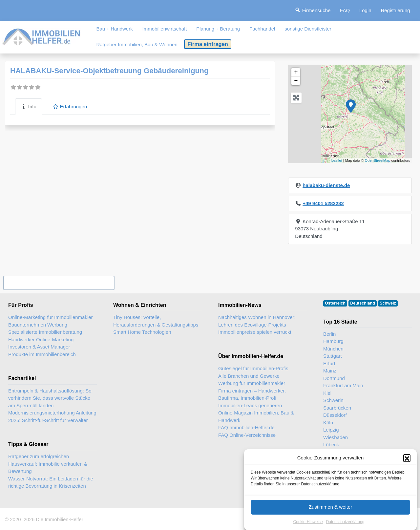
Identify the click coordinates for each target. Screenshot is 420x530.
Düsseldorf (335, 415)
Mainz (330, 371)
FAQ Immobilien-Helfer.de (246, 427)
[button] (407, 464)
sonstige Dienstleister (308, 29)
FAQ (345, 10)
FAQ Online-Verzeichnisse (247, 435)
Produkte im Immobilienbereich (42, 354)
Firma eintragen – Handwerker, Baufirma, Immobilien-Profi (252, 394)
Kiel (327, 393)
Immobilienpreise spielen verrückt (255, 332)
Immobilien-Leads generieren (250, 405)
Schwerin (333, 400)
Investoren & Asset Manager (39, 347)
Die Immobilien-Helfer (59, 519)
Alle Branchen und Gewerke (249, 376)
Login (365, 10)
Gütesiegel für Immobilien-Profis (253, 368)
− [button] (296, 81)
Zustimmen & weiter (331, 513)
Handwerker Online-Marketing (41, 339)
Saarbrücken (337, 408)
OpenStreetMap (378, 160)
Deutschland (363, 303)
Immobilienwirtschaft (165, 29)
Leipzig (331, 430)
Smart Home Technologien (142, 332)
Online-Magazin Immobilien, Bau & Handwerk (256, 416)
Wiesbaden (336, 437)
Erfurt (329, 363)
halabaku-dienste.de (326, 185)
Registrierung (395, 10)
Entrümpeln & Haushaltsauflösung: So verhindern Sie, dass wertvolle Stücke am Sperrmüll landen (50, 398)
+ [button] (296, 72)
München (333, 349)
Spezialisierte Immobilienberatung (45, 332)
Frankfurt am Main (343, 385)
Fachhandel (262, 29)
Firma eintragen (208, 44)
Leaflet (337, 160)
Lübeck (331, 445)
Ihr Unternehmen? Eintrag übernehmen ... (59, 283)
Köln (328, 423)
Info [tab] (29, 106)
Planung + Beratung (218, 29)
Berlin (329, 334)
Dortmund (334, 378)
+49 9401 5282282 (323, 203)
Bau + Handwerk (114, 29)
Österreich (335, 303)
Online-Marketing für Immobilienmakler (51, 317)
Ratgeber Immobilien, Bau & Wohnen (137, 44)
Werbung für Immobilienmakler (252, 383)
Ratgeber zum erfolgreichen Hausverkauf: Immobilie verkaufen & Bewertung (48, 464)
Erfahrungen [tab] (70, 106)
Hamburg (333, 341)
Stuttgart (333, 356)
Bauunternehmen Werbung (38, 325)
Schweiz (388, 303)
